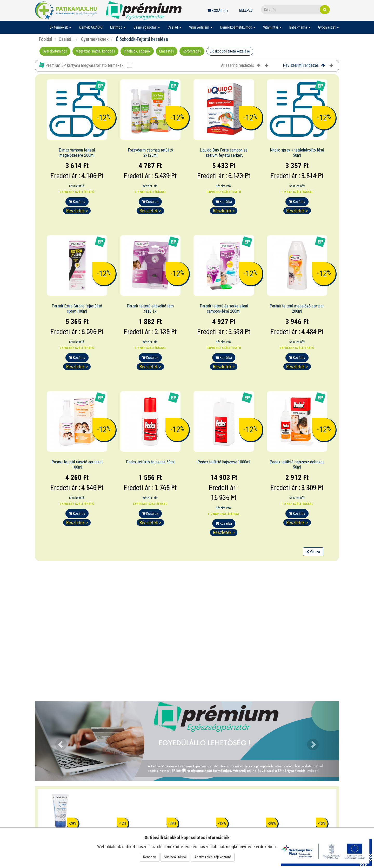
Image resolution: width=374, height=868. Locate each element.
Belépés (246, 10)
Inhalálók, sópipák (137, 51)
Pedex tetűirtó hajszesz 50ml (150, 462)
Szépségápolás (147, 27)
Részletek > (77, 211)
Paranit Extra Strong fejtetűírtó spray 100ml (77, 309)
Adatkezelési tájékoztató (213, 857)
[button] (58, 741)
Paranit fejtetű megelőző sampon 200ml (297, 309)
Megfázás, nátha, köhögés (95, 51)
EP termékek (60, 27)
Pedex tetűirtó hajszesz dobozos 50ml (297, 465)
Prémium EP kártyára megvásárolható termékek (86, 65)
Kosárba (77, 202)
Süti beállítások (175, 857)
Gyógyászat (329, 27)
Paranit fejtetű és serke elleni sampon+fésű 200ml (224, 309)
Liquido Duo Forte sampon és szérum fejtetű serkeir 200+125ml (224, 156)
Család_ (66, 39)
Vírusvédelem (201, 27)
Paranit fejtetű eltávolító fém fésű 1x (150, 309)
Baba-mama (300, 27)
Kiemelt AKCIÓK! (91, 27)
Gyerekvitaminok (55, 51)
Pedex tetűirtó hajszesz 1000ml (224, 462)
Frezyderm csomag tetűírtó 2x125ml (150, 153)
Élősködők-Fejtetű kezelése (230, 51)
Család (175, 27)
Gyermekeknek (94, 39)
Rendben (150, 857)
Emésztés (167, 51)
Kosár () (218, 11)
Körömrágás (192, 51)
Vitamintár (272, 27)
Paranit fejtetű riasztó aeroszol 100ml (77, 465)
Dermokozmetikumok (238, 27)
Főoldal (46, 39)
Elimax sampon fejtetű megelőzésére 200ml (77, 153)
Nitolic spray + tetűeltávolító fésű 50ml (297, 153)
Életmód (118, 27)
